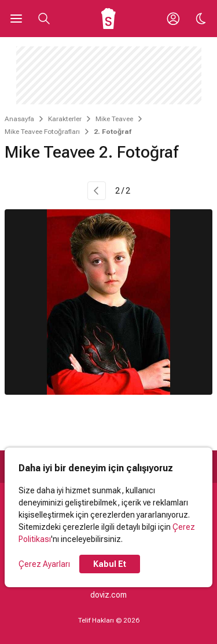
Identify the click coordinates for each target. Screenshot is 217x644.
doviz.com (108, 595)
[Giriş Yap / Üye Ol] (173, 19)
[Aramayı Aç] (44, 19)
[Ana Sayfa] (108, 19)
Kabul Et (110, 564)
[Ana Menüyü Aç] (16, 19)
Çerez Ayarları (44, 564)
